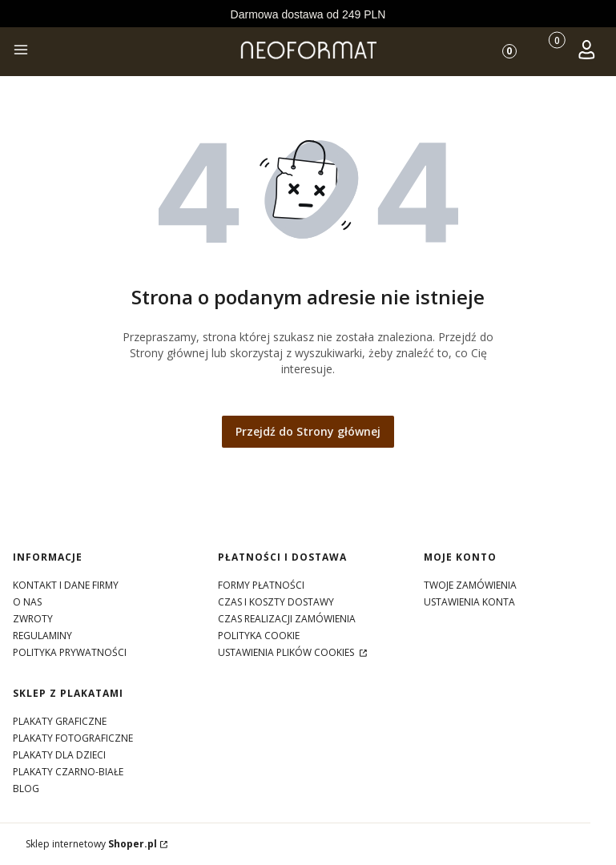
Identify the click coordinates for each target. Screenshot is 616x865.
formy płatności (261, 585)
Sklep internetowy (91, 844)
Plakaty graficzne (60, 721)
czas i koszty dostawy (276, 602)
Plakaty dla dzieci (59, 755)
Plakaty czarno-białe (68, 772)
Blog (26, 789)
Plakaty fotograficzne (73, 738)
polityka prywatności (70, 652)
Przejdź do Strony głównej (308, 431)
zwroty (33, 619)
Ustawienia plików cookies (287, 652)
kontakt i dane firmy (66, 585)
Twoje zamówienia (470, 585)
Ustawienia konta (469, 602)
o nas (27, 602)
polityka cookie (259, 636)
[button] (21, 52)
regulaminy (42, 636)
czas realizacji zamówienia (287, 619)
